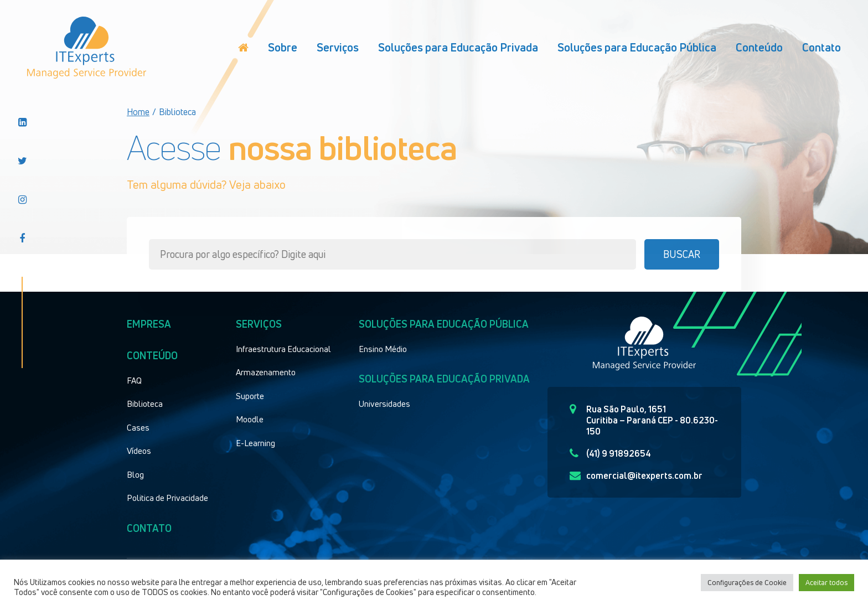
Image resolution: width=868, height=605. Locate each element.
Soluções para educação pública (444, 324)
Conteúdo (759, 47)
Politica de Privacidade (167, 498)
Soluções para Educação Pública (637, 47)
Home (138, 112)
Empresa (149, 324)
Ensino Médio (383, 349)
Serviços (338, 47)
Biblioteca (145, 404)
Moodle (250, 419)
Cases (138, 427)
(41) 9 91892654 (610, 453)
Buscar (682, 254)
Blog (135, 474)
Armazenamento (266, 372)
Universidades (384, 404)
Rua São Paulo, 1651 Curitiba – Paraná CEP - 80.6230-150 (644, 420)
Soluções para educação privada (444, 379)
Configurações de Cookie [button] (747, 582)
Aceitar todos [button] (826, 582)
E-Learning (255, 443)
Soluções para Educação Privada (458, 47)
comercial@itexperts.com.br (636, 475)
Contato (821, 47)
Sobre (283, 47)
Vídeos (139, 451)
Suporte (250, 396)
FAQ (134, 380)
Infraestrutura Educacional (283, 349)
